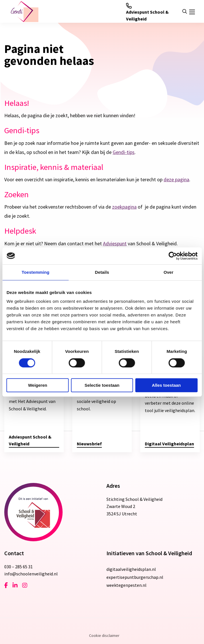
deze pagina (176, 179)
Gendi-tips (124, 152)
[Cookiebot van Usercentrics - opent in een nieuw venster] (173, 256)
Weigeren (38, 385)
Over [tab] (169, 272)
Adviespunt (115, 243)
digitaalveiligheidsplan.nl (131, 569)
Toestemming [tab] (36, 272)
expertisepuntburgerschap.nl (135, 577)
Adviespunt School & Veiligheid (147, 12)
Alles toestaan (166, 385)
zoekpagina (124, 207)
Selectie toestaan (102, 385)
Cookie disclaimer (104, 635)
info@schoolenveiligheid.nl (31, 574)
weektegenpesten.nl (126, 585)
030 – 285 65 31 (18, 567)
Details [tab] (102, 272)
